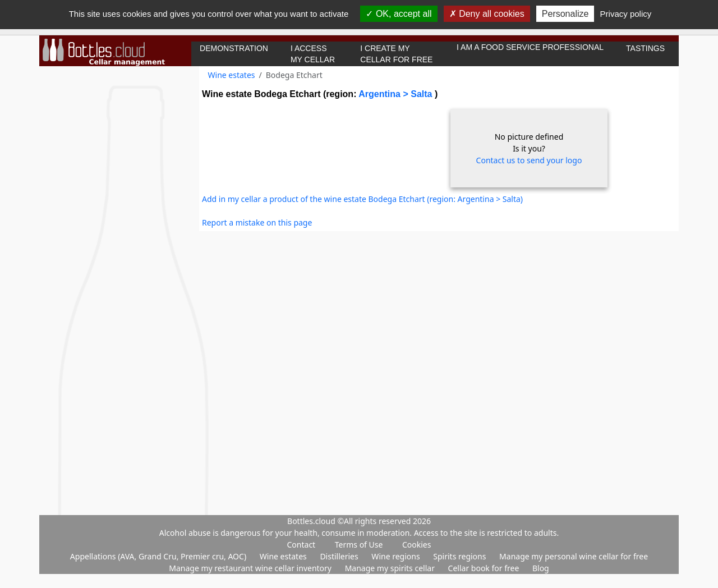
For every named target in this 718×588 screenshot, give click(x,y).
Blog (541, 568)
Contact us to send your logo (529, 160)
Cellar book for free (485, 568)
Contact (302, 545)
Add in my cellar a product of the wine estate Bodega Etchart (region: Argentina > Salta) (362, 199)
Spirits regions (461, 556)
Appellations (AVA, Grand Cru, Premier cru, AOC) (159, 556)
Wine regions (397, 556)
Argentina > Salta (397, 94)
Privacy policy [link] (626, 14)
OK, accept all (399, 14)
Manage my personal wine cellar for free (574, 556)
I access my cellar (313, 54)
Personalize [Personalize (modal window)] (565, 14)
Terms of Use (359, 545)
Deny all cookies (487, 14)
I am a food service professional (530, 47)
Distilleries (340, 556)
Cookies (416, 545)
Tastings (645, 48)
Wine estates (232, 75)
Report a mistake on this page (257, 222)
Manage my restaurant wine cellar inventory (251, 568)
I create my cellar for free (396, 54)
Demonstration (234, 48)
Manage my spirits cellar (391, 568)
